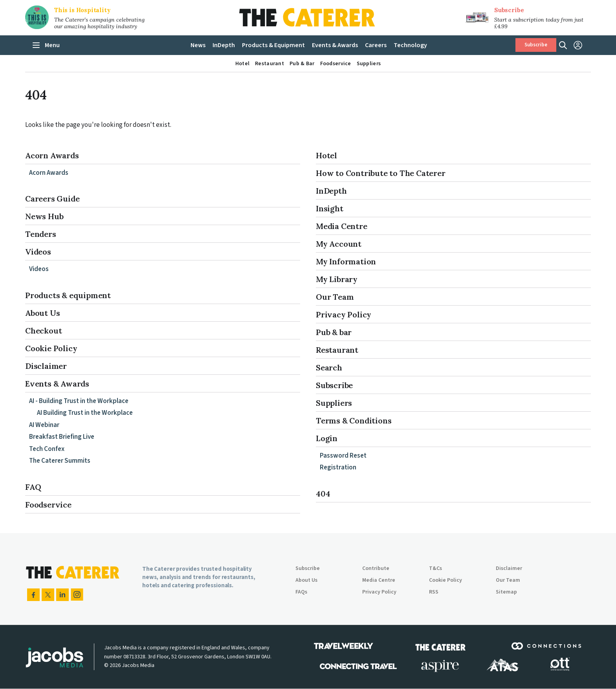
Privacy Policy (344, 314)
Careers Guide (52, 199)
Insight (330, 208)
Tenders (41, 234)
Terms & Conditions (354, 421)
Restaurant (337, 350)
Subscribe (509, 10)
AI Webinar (44, 425)
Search (329, 367)
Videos (38, 252)
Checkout (43, 331)
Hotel (326, 155)
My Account (339, 244)
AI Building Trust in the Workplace (85, 413)
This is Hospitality (82, 10)
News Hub (44, 216)
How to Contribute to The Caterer (381, 173)
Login (327, 438)
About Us (42, 313)
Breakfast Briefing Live (62, 437)
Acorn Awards (52, 155)
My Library (337, 279)
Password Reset (343, 456)
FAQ (33, 487)
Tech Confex (47, 449)
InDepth (331, 191)
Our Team (335, 297)
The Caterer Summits (60, 461)
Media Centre (342, 226)
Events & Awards (57, 384)
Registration (338, 467)
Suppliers (334, 403)
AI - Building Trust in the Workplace (79, 401)
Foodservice (48, 505)
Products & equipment (68, 295)
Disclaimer (46, 366)
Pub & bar (334, 332)
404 (323, 494)
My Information (346, 261)
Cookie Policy (51, 348)
